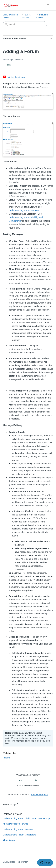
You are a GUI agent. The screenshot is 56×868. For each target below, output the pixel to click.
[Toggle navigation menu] (48, 5)
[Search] (25, 24)
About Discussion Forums (15, 824)
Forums (7, 758)
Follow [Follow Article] (8, 65)
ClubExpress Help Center (15, 862)
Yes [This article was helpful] (20, 780)
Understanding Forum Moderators (19, 835)
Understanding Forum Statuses (24, 210)
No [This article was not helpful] (36, 780)
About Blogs (9, 840)
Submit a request (39, 795)
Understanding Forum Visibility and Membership (26, 818)
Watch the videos (16, 77)
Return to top (11, 804)
